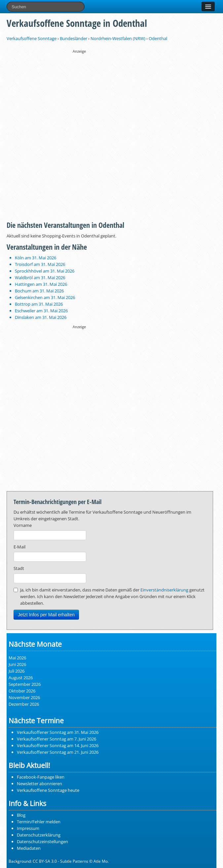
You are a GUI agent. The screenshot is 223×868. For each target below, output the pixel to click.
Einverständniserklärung (164, 590)
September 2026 (25, 684)
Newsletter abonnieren (39, 784)
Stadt (19, 568)
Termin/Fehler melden (39, 822)
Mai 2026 (17, 658)
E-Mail (19, 547)
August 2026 (21, 678)
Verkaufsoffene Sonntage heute (48, 790)
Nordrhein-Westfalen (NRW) (118, 38)
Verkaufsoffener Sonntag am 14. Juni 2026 (58, 745)
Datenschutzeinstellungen (42, 842)
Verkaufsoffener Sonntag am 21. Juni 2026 (58, 752)
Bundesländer (74, 38)
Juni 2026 (17, 664)
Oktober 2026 (22, 691)
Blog (21, 815)
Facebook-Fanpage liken (41, 777)
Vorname (23, 525)
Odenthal (158, 38)
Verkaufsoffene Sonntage (32, 38)
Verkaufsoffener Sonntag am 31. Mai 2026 (58, 732)
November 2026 (24, 697)
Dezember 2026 (24, 704)
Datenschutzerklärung (39, 835)
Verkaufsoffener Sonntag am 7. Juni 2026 (56, 739)
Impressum (28, 828)
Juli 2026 (17, 671)
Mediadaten (29, 848)
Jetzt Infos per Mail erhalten (46, 615)
